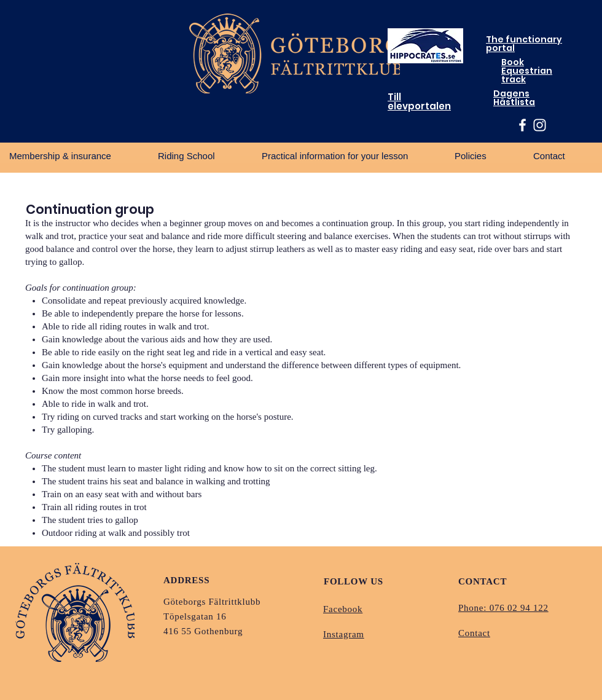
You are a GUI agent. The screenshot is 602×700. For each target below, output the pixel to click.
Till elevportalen (419, 101)
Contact (474, 633)
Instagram (344, 634)
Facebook (343, 609)
